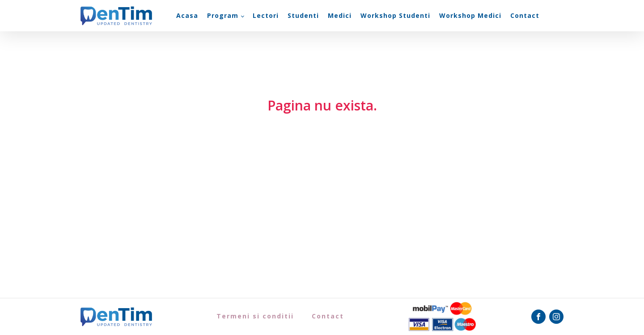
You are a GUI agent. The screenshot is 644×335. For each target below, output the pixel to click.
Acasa (187, 15)
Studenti (303, 15)
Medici (340, 15)
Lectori (266, 15)
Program (223, 15)
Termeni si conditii (255, 316)
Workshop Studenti (395, 15)
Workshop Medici (470, 15)
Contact (525, 15)
